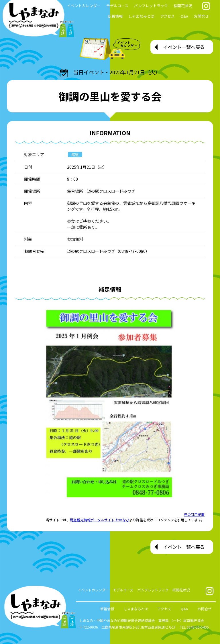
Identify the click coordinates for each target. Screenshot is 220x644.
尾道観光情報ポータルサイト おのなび (100, 520)
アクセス (167, 16)
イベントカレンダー (93, 590)
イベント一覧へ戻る (184, 47)
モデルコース (117, 6)
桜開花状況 (183, 6)
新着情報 (115, 16)
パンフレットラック (151, 6)
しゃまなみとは (141, 16)
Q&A (184, 16)
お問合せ (201, 16)
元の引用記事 (194, 514)
